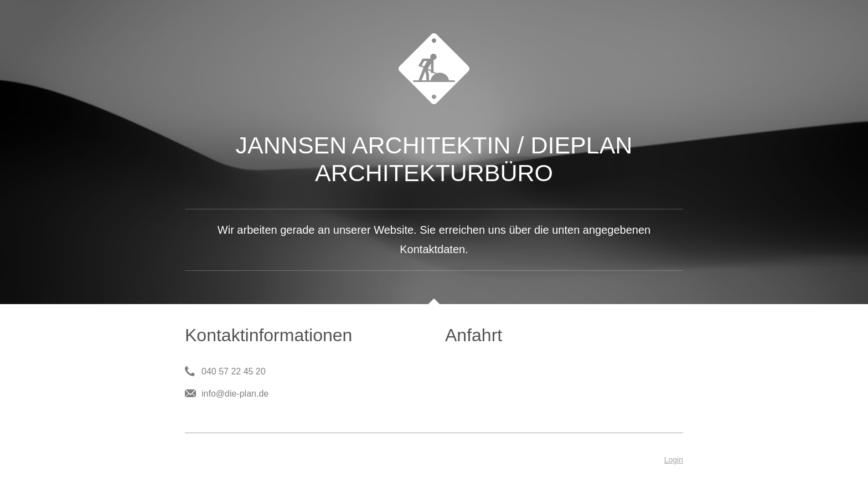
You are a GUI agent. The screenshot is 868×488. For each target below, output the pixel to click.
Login (674, 460)
